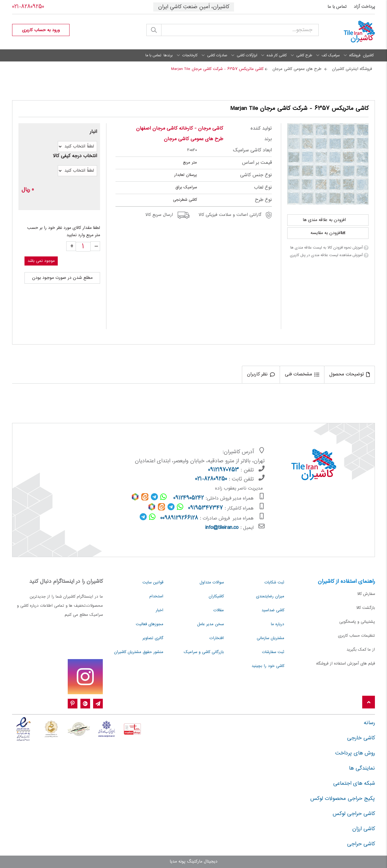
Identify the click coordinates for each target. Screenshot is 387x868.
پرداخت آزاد (364, 7)
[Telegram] (98, 704)
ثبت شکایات (274, 583)
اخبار (159, 610)
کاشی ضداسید (273, 610)
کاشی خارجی (361, 738)
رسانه (369, 723)
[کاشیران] (351, 32)
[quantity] (83, 247)
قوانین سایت (153, 583)
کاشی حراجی (361, 844)
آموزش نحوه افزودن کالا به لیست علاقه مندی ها (326, 248)
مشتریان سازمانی (270, 638)
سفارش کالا (366, 594)
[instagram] (85, 677)
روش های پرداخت (355, 753)
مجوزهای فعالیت (150, 624)
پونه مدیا (177, 862)
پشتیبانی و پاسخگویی (357, 622)
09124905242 (189, 498)
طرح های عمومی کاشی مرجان (193, 139)
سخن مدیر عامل (210, 624)
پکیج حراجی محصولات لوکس (343, 799)
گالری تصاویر (153, 638)
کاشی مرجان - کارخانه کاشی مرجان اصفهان (180, 129)
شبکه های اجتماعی (354, 784)
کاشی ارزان (364, 829)
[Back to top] (369, 703)
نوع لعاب (263, 188)
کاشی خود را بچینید (268, 666)
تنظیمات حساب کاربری (356, 636)
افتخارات (217, 638)
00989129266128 (179, 518)
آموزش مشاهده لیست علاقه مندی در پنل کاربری (326, 255)
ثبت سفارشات (273, 652)
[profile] (41, 30)
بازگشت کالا (366, 608)
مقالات (219, 610)
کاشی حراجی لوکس (354, 814)
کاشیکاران (216, 596)
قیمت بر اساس (257, 163)
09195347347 (205, 508)
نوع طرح (263, 200)
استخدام (156, 596)
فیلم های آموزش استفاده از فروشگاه (346, 664)
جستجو (154, 30)
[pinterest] (73, 704)
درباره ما (278, 624)
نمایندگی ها (362, 768)
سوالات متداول (212, 583)
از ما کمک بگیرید (361, 650)
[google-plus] (85, 704)
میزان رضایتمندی (270, 596)
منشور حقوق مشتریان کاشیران (139, 652)
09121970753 (223, 470)
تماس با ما (337, 7)
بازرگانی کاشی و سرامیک (204, 652)
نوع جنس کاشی (256, 175)
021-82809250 (28, 7)
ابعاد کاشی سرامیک (252, 150)
